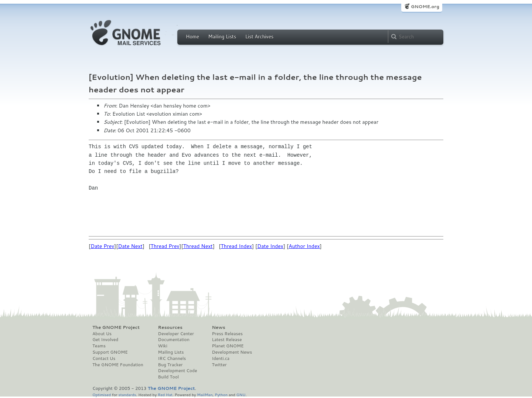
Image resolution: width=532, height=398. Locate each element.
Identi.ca (221, 358)
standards (127, 394)
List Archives (259, 37)
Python (221, 394)
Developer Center (176, 334)
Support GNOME (110, 352)
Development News (232, 352)
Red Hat (165, 394)
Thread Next (198, 246)
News (218, 327)
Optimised (102, 394)
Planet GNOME (228, 346)
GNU (241, 394)
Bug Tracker (170, 365)
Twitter (219, 365)
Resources (170, 327)
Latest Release (227, 340)
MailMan (205, 394)
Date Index (270, 246)
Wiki (163, 346)
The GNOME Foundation (118, 365)
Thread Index (237, 246)
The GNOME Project (116, 327)
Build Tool (168, 377)
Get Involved (105, 340)
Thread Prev (165, 246)
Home (192, 37)
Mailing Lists (222, 37)
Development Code (178, 371)
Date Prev (102, 246)
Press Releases (227, 334)
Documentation (174, 340)
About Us (102, 334)
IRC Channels (172, 358)
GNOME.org (425, 6)
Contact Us (104, 358)
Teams (99, 346)
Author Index (304, 246)
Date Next (130, 246)
